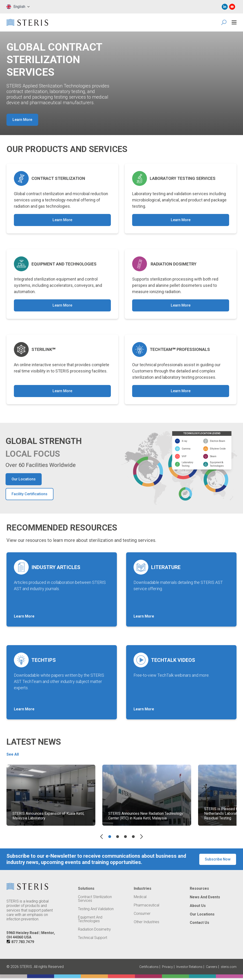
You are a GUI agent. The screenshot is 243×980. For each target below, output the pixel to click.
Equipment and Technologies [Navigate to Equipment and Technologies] (90, 920)
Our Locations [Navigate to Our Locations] (202, 915)
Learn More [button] (22, 120)
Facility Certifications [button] (30, 494)
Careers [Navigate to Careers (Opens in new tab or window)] (212, 967)
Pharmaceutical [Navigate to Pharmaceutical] (146, 906)
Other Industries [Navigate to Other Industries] (146, 922)
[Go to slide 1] (110, 837)
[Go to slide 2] (118, 837)
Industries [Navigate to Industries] (143, 889)
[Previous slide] (101, 837)
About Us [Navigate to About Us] (198, 906)
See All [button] (13, 755)
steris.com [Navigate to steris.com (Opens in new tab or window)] (229, 967)
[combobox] (18, 7)
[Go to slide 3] (125, 837)
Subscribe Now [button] (218, 860)
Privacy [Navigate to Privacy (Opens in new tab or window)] (167, 967)
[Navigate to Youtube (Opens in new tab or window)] (232, 7)
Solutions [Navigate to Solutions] (86, 889)
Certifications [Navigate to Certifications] (149, 967)
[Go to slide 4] (133, 837)
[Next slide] (142, 837)
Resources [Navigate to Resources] (199, 889)
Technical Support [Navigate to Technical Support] (93, 938)
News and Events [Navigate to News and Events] (205, 898)
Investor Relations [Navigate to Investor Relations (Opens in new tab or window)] (189, 967)
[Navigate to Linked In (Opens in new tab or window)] (225, 7)
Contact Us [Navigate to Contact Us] (199, 923)
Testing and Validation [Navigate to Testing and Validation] (96, 909)
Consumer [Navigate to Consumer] (142, 914)
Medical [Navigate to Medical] (140, 897)
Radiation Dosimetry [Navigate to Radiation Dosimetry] (94, 930)
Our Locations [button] (24, 480)
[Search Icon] (224, 22)
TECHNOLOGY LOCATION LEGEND (202, 434)
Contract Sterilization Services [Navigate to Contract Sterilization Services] (95, 899)
